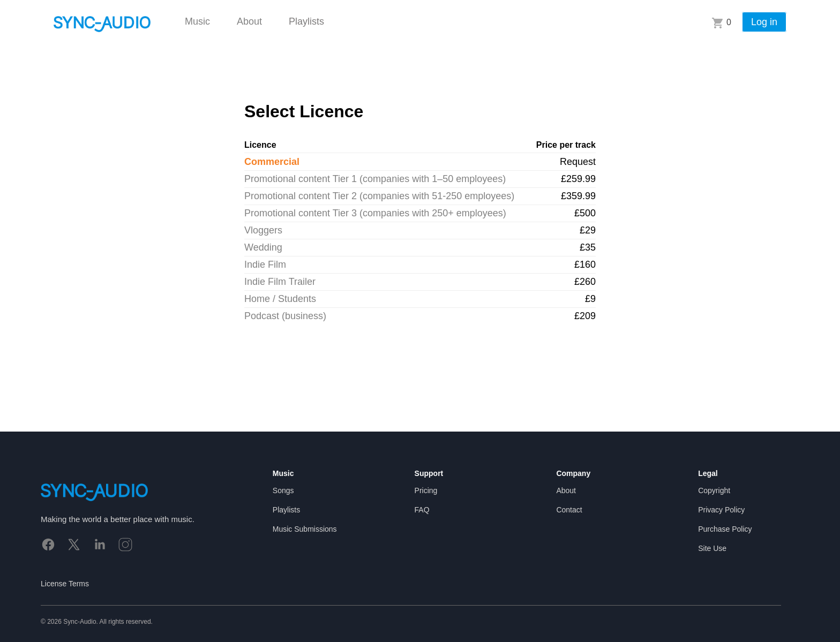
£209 (585, 316)
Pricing (426, 490)
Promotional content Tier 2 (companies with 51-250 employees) (379, 196)
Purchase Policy (725, 529)
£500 (585, 213)
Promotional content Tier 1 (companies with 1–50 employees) (375, 179)
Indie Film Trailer (280, 282)
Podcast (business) (285, 316)
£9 (590, 299)
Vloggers (263, 230)
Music (197, 21)
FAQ (422, 510)
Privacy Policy (721, 510)
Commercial (272, 162)
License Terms (65, 584)
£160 (585, 265)
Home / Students (280, 299)
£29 (588, 230)
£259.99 (578, 179)
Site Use (712, 548)
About (249, 21)
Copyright (714, 490)
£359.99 (578, 196)
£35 (588, 247)
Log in (764, 22)
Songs (283, 490)
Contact (569, 510)
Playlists (306, 21)
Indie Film (265, 265)
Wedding (263, 247)
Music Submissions (305, 529)
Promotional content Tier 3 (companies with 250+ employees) (375, 213)
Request (578, 162)
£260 (585, 282)
